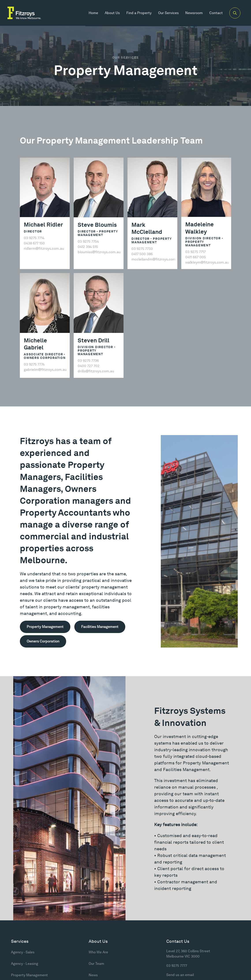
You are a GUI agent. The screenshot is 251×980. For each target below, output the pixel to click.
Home (93, 13)
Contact (216, 13)
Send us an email (180, 975)
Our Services (168, 13)
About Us (112, 13)
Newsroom (194, 13)
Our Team (96, 964)
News (93, 975)
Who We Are (98, 952)
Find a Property (139, 13)
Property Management (29, 975)
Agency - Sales (23, 952)
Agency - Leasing (25, 964)
